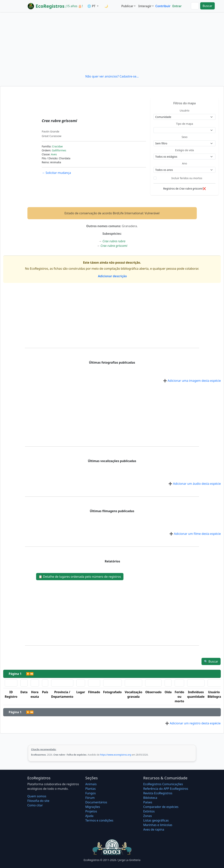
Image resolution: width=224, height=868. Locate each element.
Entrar (177, 6)
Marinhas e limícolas (158, 825)
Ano (184, 163)
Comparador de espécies (161, 807)
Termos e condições (99, 820)
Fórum (90, 798)
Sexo (185, 137)
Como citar (35, 805)
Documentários (96, 802)
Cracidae (57, 146)
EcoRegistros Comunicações (163, 784)
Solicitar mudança (56, 173)
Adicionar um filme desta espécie (195, 534)
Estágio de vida (185, 150)
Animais (91, 784)
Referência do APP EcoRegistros (166, 789)
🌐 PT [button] (92, 6)
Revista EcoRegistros (158, 793)
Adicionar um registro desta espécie (193, 723)
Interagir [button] (145, 6)
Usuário (185, 110)
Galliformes (59, 150)
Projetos (91, 811)
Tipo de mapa (184, 124)
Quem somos (37, 796)
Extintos (149, 811)
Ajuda (89, 816)
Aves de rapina (154, 829)
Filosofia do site (38, 801)
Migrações (93, 807)
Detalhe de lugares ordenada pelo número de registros (80, 577)
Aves (54, 154)
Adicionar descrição (112, 276)
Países (148, 802)
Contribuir (163, 6)
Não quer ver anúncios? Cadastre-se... (112, 76)
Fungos (90, 793)
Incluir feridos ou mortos (187, 178)
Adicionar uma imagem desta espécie (192, 381)
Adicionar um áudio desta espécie (195, 484)
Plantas (90, 789)
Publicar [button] (127, 6)
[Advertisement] (112, 43)
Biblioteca (150, 798)
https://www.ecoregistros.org (116, 755)
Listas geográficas (156, 820)
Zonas (148, 816)
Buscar (207, 6)
